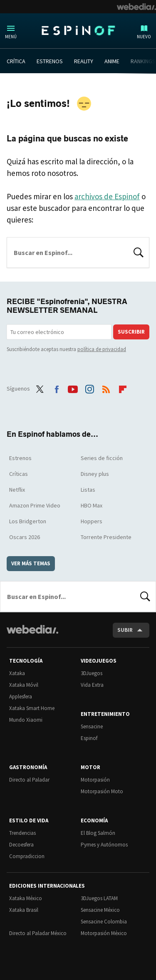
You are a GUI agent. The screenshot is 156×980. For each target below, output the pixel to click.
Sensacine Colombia (104, 922)
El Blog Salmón (98, 833)
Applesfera (21, 697)
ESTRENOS (50, 61)
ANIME (112, 61)
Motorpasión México (104, 933)
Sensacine (92, 726)
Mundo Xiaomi (26, 720)
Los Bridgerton (28, 521)
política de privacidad (102, 349)
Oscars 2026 (25, 537)
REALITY (84, 61)
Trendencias (22, 833)
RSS (106, 388)
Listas (88, 490)
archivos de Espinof (107, 196)
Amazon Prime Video (35, 505)
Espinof (78, 30)
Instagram (89, 388)
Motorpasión (95, 780)
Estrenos (20, 458)
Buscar (139, 252)
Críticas (19, 474)
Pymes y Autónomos (104, 845)
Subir (125, 630)
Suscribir (131, 332)
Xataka (17, 673)
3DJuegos (92, 673)
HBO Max (92, 505)
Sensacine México (100, 910)
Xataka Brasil (24, 910)
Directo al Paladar (29, 780)
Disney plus (95, 474)
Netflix (17, 490)
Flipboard (123, 388)
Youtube (73, 388)
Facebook (57, 388)
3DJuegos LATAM (99, 898)
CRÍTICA (16, 61)
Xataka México (26, 898)
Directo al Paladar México (38, 933)
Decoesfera (21, 845)
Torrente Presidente (106, 537)
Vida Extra (92, 685)
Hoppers (92, 521)
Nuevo (144, 37)
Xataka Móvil (24, 685)
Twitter (40, 388)
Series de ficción (102, 458)
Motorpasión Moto (102, 791)
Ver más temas (31, 563)
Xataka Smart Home (32, 708)
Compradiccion (27, 856)
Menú (11, 37)
